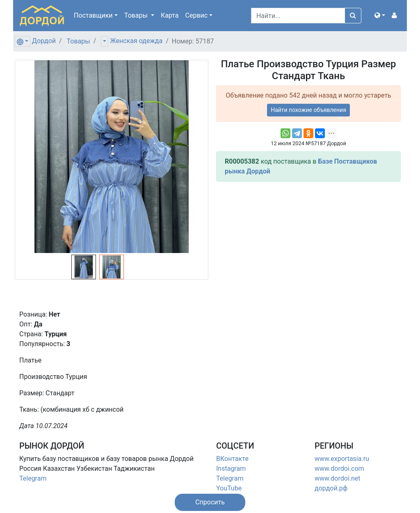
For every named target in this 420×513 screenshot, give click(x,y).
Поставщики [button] (93, 15)
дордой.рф (331, 488)
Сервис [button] (197, 15)
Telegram (33, 478)
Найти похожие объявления (308, 110)
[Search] (298, 16)
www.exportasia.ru (342, 459)
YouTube (229, 488)
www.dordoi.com (339, 469)
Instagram (231, 469)
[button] (380, 16)
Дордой (44, 41)
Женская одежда (136, 41)
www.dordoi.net (338, 478)
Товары (79, 41)
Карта (170, 15)
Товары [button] (137, 15)
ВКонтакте (232, 459)
